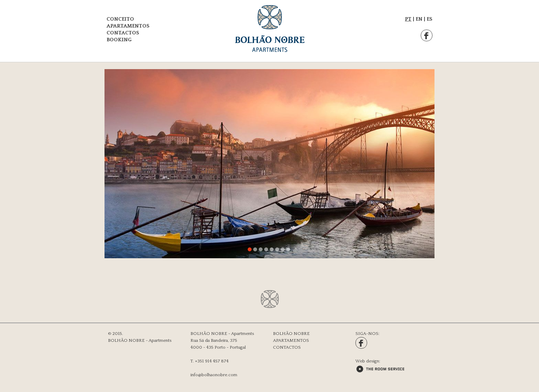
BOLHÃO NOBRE (291, 334)
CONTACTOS (123, 33)
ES (430, 19)
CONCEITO (120, 19)
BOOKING (119, 40)
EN (419, 19)
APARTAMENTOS (128, 26)
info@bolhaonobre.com (214, 375)
